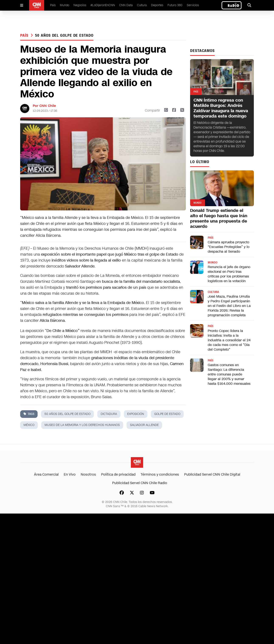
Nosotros (88, 474)
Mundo (65, 5)
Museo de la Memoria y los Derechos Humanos (82, 425)
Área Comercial (46, 474)
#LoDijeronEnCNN (103, 5)
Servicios (193, 5)
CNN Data (126, 5)
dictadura (109, 414)
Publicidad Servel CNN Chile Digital (212, 474)
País (53, 5)
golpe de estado (167, 414)
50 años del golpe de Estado (64, 35)
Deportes (157, 5)
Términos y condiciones (160, 474)
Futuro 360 (175, 5)
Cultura (142, 5)
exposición (136, 414)
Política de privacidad (118, 474)
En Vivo (70, 474)
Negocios (80, 5)
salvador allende (144, 425)
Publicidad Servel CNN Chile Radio (140, 483)
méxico (29, 425)
